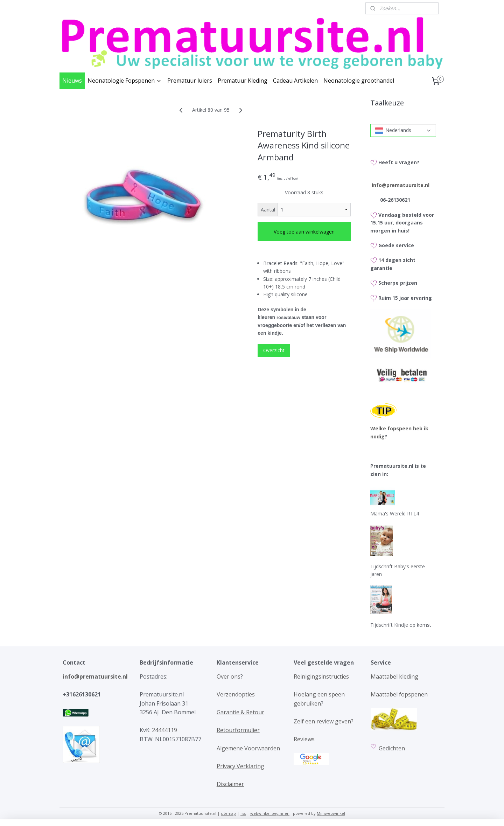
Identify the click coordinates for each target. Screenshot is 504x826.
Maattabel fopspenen (399, 694)
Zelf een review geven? (324, 721)
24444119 (164, 730)
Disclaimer (230, 784)
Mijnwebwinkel (331, 813)
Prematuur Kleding (243, 81)
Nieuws (72, 81)
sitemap (228, 813)
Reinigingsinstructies (321, 676)
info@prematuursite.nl (401, 185)
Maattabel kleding (394, 676)
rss (243, 813)
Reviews (304, 739)
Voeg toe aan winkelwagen (304, 232)
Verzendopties (236, 694)
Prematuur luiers (190, 81)
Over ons (229, 676)
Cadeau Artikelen (295, 81)
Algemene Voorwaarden (248, 748)
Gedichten (393, 748)
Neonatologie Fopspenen (125, 81)
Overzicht (274, 350)
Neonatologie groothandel (359, 81)
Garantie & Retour (240, 712)
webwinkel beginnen (270, 813)
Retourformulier (238, 730)
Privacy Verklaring (240, 766)
